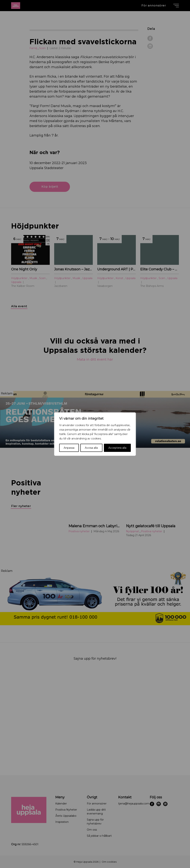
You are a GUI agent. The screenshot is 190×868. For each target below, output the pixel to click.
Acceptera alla (117, 448)
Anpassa (69, 448)
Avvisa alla (91, 448)
